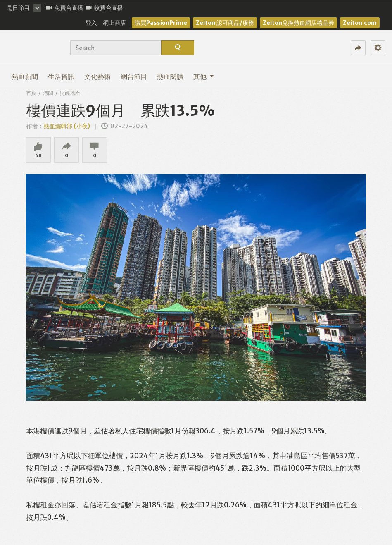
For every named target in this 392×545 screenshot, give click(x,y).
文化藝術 (97, 76)
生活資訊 (61, 76)
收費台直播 (104, 8)
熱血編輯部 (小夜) (67, 126)
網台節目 (134, 76)
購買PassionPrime (161, 23)
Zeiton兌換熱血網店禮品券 (298, 23)
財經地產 (70, 93)
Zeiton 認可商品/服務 (225, 23)
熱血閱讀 (170, 76)
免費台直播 (65, 8)
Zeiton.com (360, 23)
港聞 (48, 93)
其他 (204, 76)
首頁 (31, 93)
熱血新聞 (25, 76)
